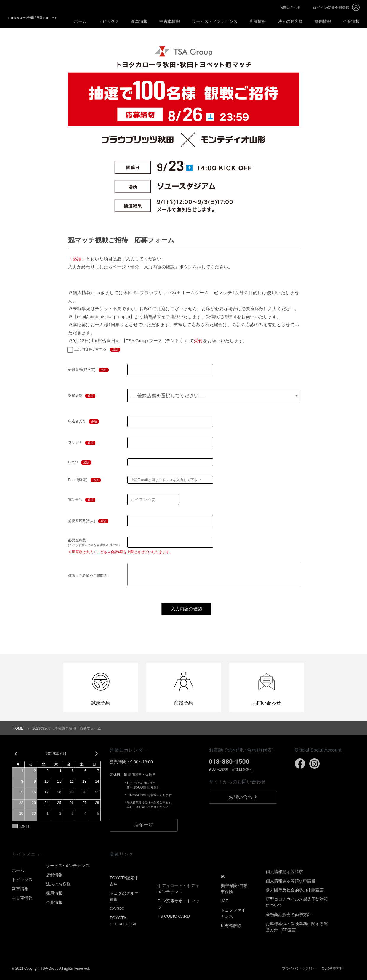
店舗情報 (258, 21)
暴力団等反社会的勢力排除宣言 (295, 890)
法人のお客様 (290, 21)
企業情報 (351, 21)
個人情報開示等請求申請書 (291, 881)
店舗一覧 (144, 825)
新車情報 (139, 21)
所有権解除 (231, 925)
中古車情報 (170, 21)
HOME (18, 728)
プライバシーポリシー (300, 968)
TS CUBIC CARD (174, 916)
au (223, 876)
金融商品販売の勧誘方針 (289, 915)
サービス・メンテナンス (215, 21)
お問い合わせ (290, 7)
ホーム (80, 21)
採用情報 (323, 21)
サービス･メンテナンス (68, 866)
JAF (224, 901)
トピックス (109, 21)
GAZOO (117, 909)
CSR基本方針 (332, 968)
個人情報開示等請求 (284, 872)
